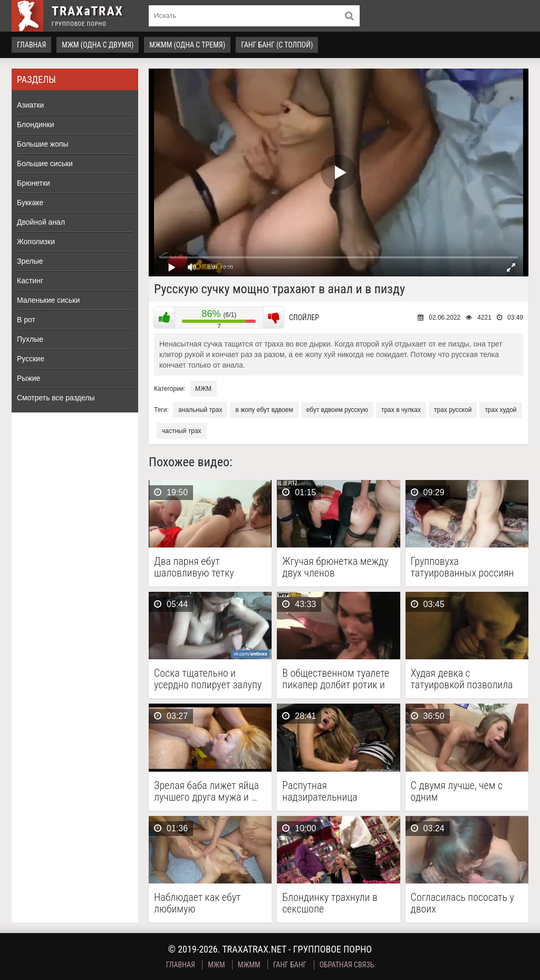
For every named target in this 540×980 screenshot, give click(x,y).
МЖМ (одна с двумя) (98, 45)
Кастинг (30, 281)
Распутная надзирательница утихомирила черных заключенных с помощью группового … (337, 791)
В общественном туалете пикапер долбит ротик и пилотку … (336, 679)
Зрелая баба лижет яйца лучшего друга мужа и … (206, 791)
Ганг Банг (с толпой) (277, 45)
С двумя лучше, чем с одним (457, 791)
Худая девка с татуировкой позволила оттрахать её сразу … (462, 679)
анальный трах (200, 410)
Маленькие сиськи (48, 300)
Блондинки (36, 124)
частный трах (182, 431)
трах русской (453, 410)
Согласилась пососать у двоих (462, 903)
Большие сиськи (45, 164)
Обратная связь (347, 965)
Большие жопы (43, 144)
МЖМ (203, 389)
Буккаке (30, 203)
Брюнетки (33, 183)
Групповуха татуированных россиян (462, 567)
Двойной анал (41, 222)
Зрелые (30, 261)
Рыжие (28, 378)
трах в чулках (401, 410)
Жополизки (36, 242)
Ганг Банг (290, 965)
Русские (31, 359)
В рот (26, 320)
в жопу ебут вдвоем (264, 410)
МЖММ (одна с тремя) (187, 45)
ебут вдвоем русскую (337, 410)
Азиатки (30, 105)
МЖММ (249, 965)
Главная (31, 45)
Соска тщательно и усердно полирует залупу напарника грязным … (208, 679)
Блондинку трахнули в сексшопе (330, 903)
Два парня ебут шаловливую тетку (194, 567)
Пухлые (30, 339)
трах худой (500, 410)
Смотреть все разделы (56, 398)
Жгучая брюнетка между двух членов (335, 567)
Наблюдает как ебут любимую (197, 903)
